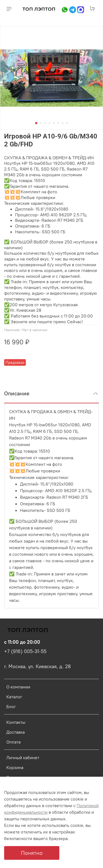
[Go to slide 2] (41, 123)
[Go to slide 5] (54, 123)
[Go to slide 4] (49, 123)
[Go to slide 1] (36, 123)
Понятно (32, 853)
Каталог (14, 697)
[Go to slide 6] (58, 123)
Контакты (16, 722)
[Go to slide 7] (63, 123)
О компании (18, 687)
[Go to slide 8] (67, 123)
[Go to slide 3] (45, 123)
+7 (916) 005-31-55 (25, 651)
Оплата (13, 742)
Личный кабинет (23, 758)
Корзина (15, 767)
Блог (11, 707)
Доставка (16, 732)
